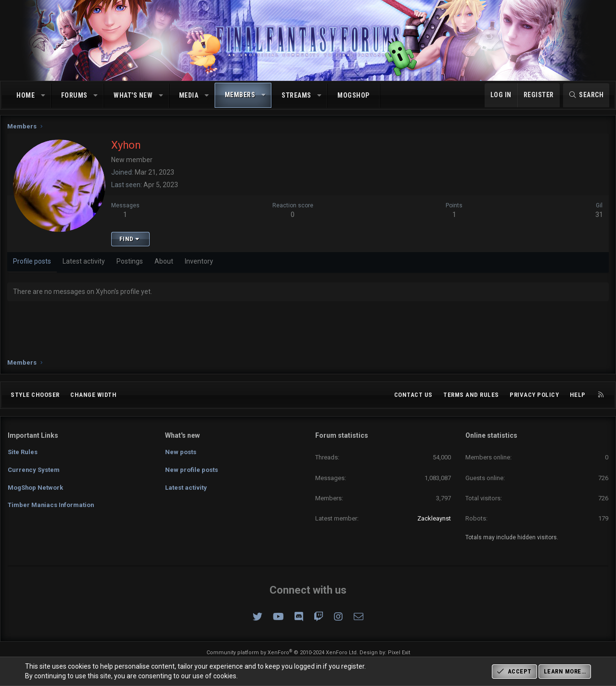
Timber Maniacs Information (51, 504)
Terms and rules (471, 395)
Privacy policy (534, 395)
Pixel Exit (399, 653)
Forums (74, 95)
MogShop (353, 95)
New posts (181, 451)
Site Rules (23, 451)
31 (599, 217)
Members (240, 95)
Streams (296, 95)
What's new (133, 95)
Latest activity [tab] (84, 264)
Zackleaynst (434, 518)
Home (26, 95)
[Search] (586, 95)
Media (189, 95)
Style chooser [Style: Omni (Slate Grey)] (35, 395)
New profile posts (192, 469)
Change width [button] (93, 395)
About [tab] (164, 264)
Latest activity (186, 487)
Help (578, 395)
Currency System (34, 469)
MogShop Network (36, 487)
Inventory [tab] (199, 264)
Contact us (413, 395)
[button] (43, 96)
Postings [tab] (130, 264)
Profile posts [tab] (32, 264)
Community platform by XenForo (282, 653)
